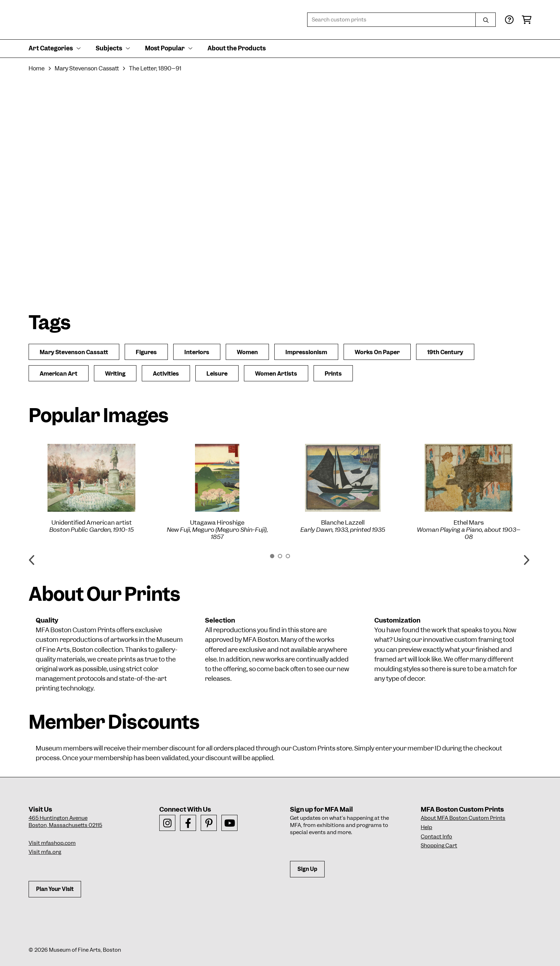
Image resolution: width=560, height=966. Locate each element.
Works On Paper (377, 352)
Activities (166, 374)
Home (37, 68)
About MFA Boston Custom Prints (463, 818)
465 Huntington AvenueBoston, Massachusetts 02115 (65, 822)
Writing (115, 374)
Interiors (197, 352)
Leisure (217, 374)
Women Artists (276, 374)
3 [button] (288, 556)
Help (426, 827)
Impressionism (306, 352)
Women (247, 352)
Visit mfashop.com (52, 843)
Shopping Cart (439, 846)
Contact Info (436, 837)
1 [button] (272, 556)
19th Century (445, 352)
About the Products (237, 48)
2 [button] (280, 556)
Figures (146, 352)
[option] (91, 489)
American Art (59, 374)
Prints (333, 374)
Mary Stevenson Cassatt (87, 68)
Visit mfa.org (45, 852)
